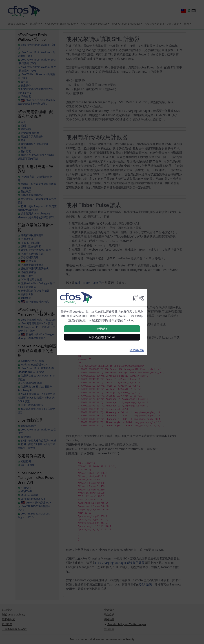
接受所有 (102, 329)
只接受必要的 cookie (102, 337)
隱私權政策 (137, 350)
